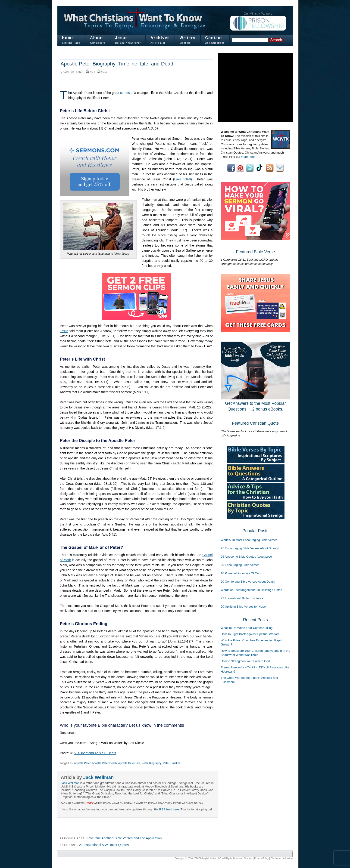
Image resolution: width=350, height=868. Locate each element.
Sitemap (248, 858)
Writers (188, 38)
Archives (160, 38)
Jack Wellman (73, 72)
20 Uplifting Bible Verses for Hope (243, 607)
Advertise (288, 858)
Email (104, 72)
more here (248, 157)
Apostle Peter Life (129, 763)
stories (125, 93)
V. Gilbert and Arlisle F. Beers (95, 753)
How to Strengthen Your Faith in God (245, 661)
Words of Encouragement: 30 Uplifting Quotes (252, 590)
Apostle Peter (82, 763)
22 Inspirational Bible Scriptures (242, 598)
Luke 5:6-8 (182, 179)
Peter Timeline (172, 763)
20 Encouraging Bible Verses (240, 565)
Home (68, 38)
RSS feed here (169, 809)
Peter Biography (152, 763)
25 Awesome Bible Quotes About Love (246, 557)
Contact (214, 38)
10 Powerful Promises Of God (241, 573)
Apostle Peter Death (104, 763)
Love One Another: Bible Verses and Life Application (124, 838)
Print (92, 72)
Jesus (121, 38)
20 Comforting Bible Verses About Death (248, 582)
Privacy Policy (261, 858)
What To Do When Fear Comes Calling (247, 628)
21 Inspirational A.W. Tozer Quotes (104, 845)
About (97, 38)
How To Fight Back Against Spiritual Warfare (250, 634)
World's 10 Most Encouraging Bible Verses (249, 540)
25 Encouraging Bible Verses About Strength (251, 548)
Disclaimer (276, 858)
